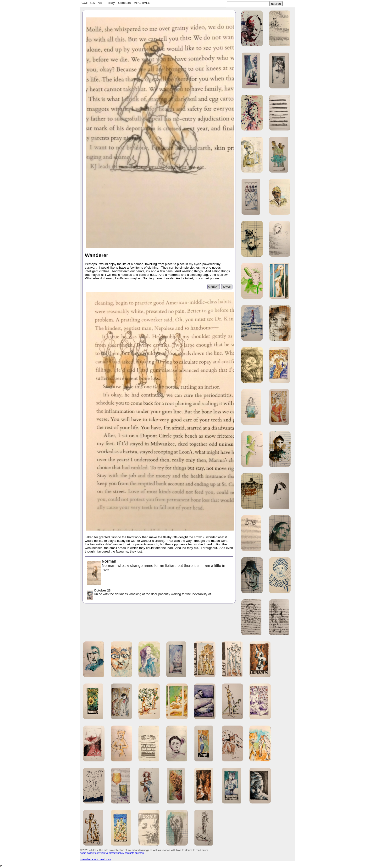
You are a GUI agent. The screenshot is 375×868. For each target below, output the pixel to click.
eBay (111, 3)
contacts (129, 853)
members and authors (95, 859)
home (83, 853)
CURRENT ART (93, 3)
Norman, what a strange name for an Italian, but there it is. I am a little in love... (156, 566)
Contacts (124, 3)
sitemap (139, 853)
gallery (91, 853)
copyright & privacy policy (110, 853)
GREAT (214, 287)
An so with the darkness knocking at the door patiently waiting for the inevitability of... (150, 593)
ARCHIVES (142, 3)
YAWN (227, 287)
